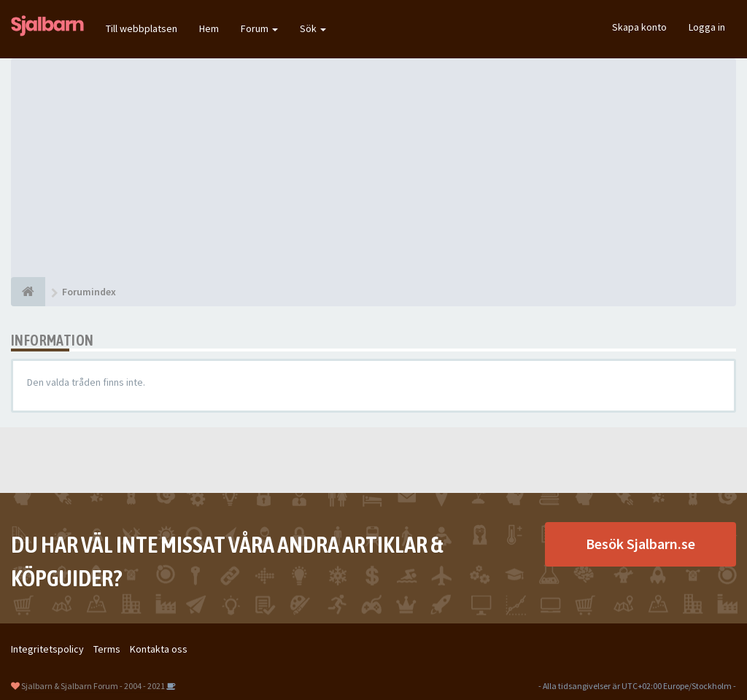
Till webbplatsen (142, 28)
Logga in (707, 27)
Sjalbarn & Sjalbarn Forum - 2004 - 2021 (93, 686)
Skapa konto (639, 27)
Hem (209, 28)
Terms (107, 649)
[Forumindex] (28, 292)
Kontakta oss (159, 649)
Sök (313, 28)
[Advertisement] (373, 168)
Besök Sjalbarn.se (640, 544)
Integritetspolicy (47, 649)
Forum (259, 28)
